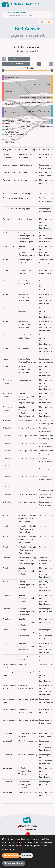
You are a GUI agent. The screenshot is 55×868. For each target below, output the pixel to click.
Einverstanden (11, 856)
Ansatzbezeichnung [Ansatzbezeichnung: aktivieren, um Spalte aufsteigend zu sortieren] (27, 150)
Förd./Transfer (15, 64)
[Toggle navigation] (49, 4)
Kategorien (19, 59)
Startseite (9, 13)
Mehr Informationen (14, 863)
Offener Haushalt (21, 4)
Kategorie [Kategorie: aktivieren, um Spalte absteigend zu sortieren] (7, 150)
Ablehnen (27, 856)
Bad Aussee (21, 13)
